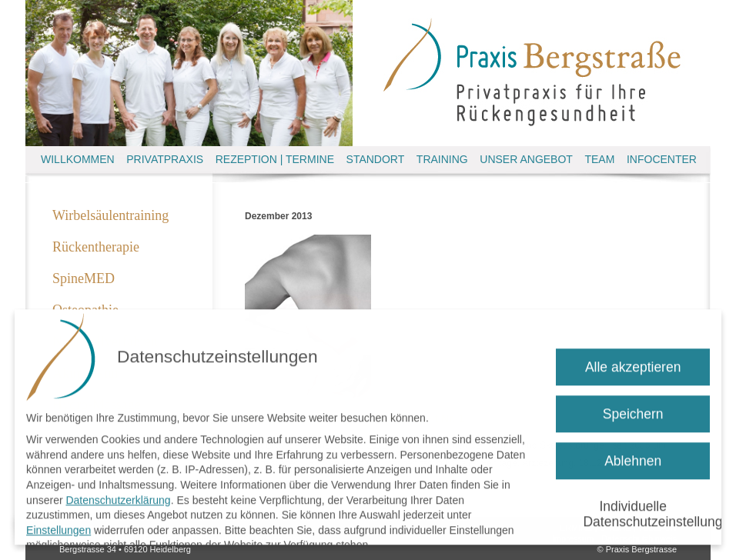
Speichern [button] (633, 408)
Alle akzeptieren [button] (633, 362)
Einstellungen (59, 525)
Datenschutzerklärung (118, 495)
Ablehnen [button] (633, 455)
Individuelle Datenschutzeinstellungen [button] (646, 509)
